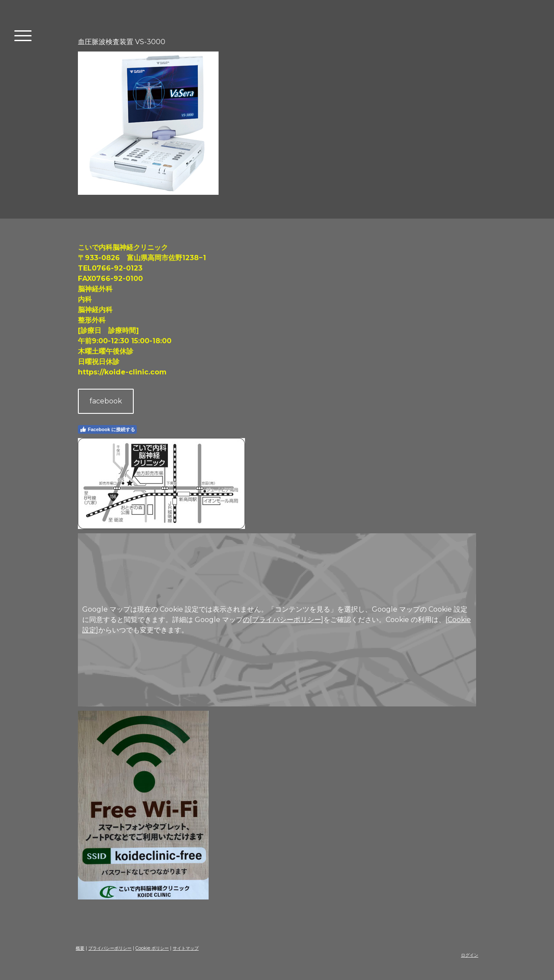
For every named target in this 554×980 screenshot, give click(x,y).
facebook (106, 401)
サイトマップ (186, 948)
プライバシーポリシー (110, 948)
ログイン (470, 955)
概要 (80, 948)
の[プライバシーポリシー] (283, 620)
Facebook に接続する (107, 429)
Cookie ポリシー (152, 948)
